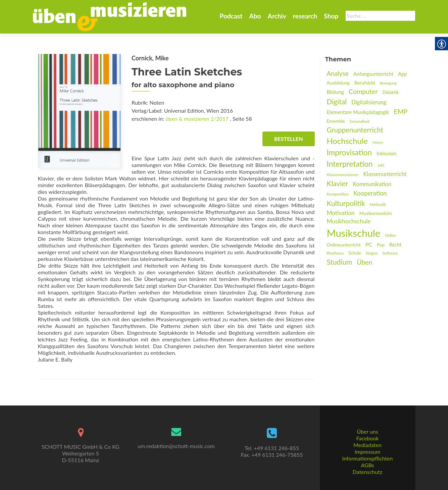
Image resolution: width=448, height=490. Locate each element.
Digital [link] (337, 101)
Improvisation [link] (349, 152)
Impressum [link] (367, 452)
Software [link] (390, 253)
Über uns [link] (367, 431)
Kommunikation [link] (372, 184)
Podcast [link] (231, 16)
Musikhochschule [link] (349, 221)
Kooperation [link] (370, 193)
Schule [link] (355, 253)
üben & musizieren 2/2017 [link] (197, 119)
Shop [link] (331, 16)
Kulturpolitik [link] (346, 203)
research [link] (305, 16)
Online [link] (390, 235)
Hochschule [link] (347, 141)
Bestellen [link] (288, 139)
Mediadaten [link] (367, 445)
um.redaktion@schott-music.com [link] (176, 446)
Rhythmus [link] (335, 253)
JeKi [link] (381, 165)
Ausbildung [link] (338, 83)
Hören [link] (378, 142)
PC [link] (369, 244)
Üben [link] (364, 262)
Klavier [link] (338, 183)
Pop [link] (381, 245)
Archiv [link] (277, 16)
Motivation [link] (341, 213)
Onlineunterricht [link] (344, 245)
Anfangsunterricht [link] (373, 74)
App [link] (402, 74)
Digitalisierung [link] (369, 102)
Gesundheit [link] (360, 121)
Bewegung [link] (388, 83)
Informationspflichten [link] (368, 458)
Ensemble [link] (336, 121)
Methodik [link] (378, 204)
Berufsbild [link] (365, 83)
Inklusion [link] (386, 153)
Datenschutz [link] (367, 472)
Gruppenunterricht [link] (355, 130)
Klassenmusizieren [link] (343, 175)
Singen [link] (372, 253)
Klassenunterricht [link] (385, 174)
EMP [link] (401, 112)
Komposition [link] (338, 194)
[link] (110, 16)
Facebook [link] (367, 438)
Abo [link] (255, 16)
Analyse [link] (338, 73)
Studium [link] (340, 262)
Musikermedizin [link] (376, 213)
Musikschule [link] (354, 233)
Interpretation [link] (350, 164)
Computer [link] (363, 91)
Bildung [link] (335, 92)
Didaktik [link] (391, 92)
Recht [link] (395, 245)
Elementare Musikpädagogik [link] (358, 112)
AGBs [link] (367, 465)
